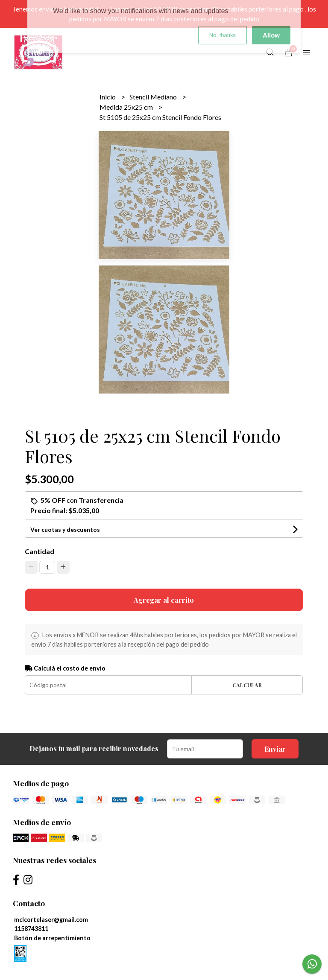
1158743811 (31, 929)
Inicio (108, 97)
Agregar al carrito (164, 600)
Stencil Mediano (154, 97)
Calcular (247, 685)
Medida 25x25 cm (127, 107)
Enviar (275, 749)
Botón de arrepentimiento (52, 938)
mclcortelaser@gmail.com (51, 920)
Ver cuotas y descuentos (65, 529)
